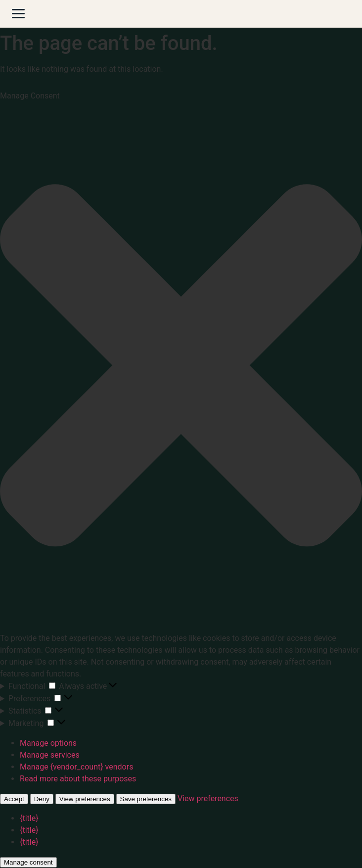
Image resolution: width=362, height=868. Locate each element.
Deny (42, 799)
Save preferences (146, 799)
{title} (29, 818)
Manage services (50, 755)
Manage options (48, 743)
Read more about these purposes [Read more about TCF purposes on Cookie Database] (78, 779)
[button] (181, 367)
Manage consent (28, 862)
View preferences (85, 799)
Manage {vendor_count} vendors (76, 767)
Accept (14, 799)
